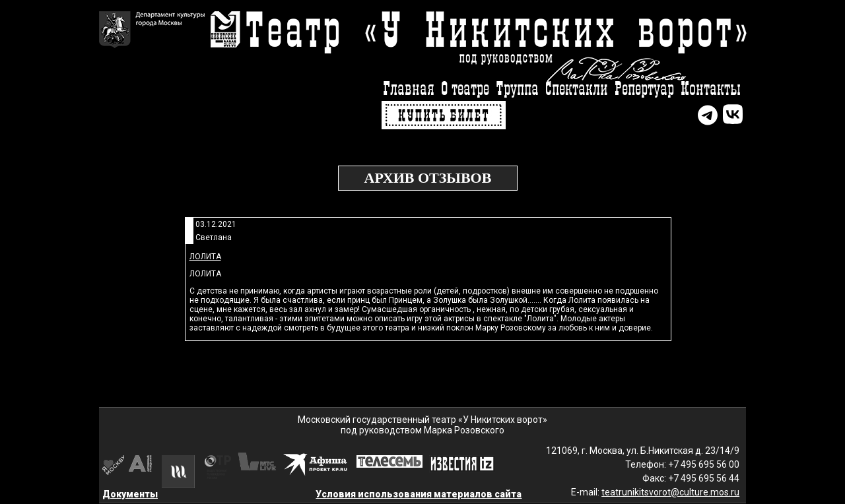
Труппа (517, 89)
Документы (130, 494)
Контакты (711, 89)
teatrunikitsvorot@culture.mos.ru (670, 492)
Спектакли (577, 89)
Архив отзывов (428, 178)
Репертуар (644, 89)
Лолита (205, 257)
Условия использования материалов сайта (419, 494)
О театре (465, 89)
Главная (409, 89)
